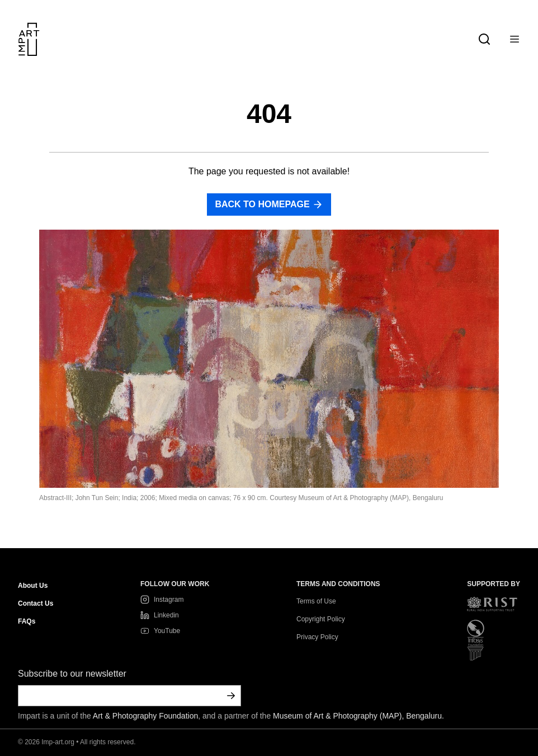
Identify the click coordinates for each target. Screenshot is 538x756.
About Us (33, 586)
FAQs (27, 621)
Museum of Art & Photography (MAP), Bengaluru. (358, 716)
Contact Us (36, 603)
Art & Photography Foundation (145, 716)
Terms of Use (316, 601)
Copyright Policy (321, 619)
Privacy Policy (317, 637)
